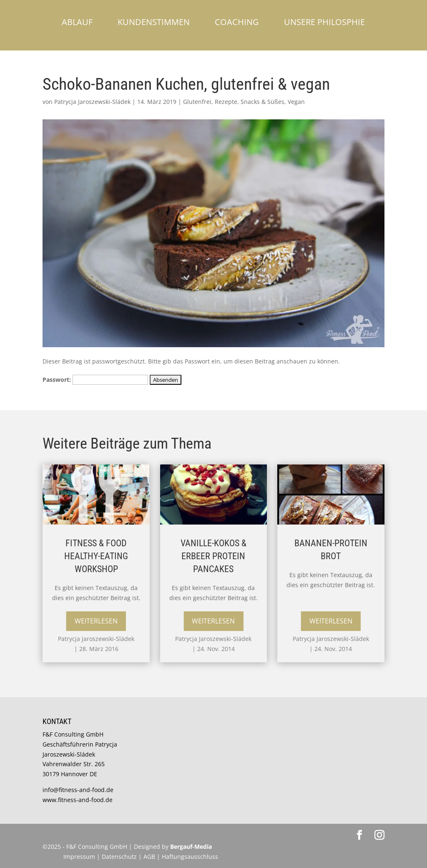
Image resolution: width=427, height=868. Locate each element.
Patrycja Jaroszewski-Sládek (92, 102)
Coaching (237, 22)
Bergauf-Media (191, 847)
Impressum (79, 857)
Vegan (296, 102)
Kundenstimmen (154, 22)
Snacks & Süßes (262, 102)
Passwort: (95, 380)
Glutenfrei (197, 102)
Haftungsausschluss (190, 857)
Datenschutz (120, 857)
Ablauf (77, 22)
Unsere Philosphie (324, 22)
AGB (149, 857)
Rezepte (226, 102)
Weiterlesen (96, 621)
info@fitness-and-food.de (78, 790)
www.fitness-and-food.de (78, 800)
